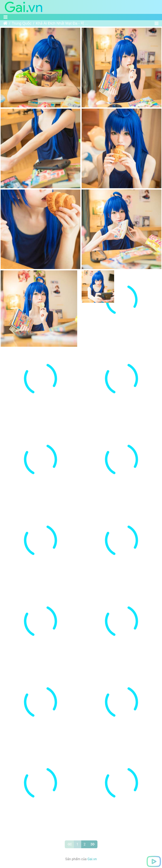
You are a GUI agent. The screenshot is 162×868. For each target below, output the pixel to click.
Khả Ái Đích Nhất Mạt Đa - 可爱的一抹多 (62, 23)
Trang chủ (5, 23)
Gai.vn (92, 814)
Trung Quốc (22, 23)
